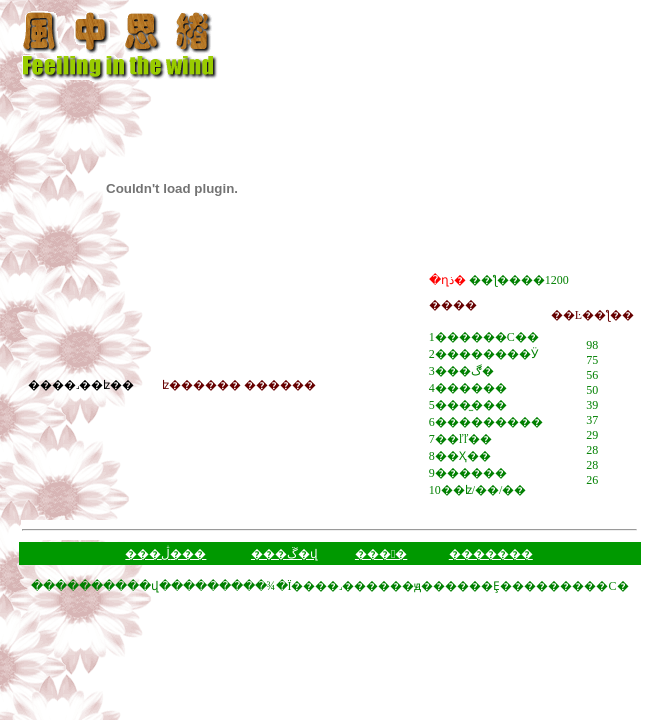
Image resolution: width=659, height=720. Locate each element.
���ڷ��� (165, 554)
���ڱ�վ (284, 554)
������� (491, 554)
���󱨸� (381, 554)
